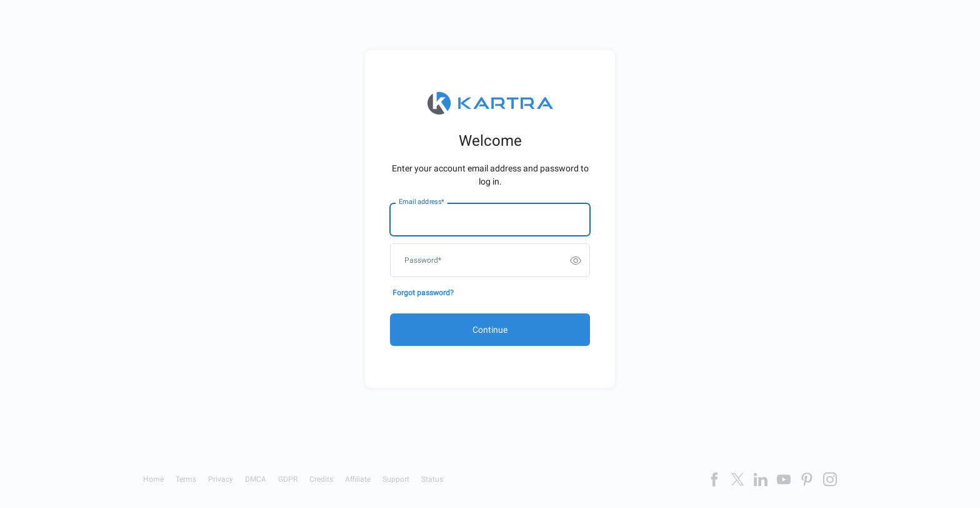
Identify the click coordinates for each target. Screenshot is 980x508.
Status (432, 479)
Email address (421, 202)
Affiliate (358, 479)
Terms (186, 479)
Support (396, 479)
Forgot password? (423, 293)
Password (423, 260)
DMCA (256, 479)
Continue (490, 330)
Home (153, 479)
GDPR (288, 479)
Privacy (221, 479)
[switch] (576, 260)
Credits (321, 479)
